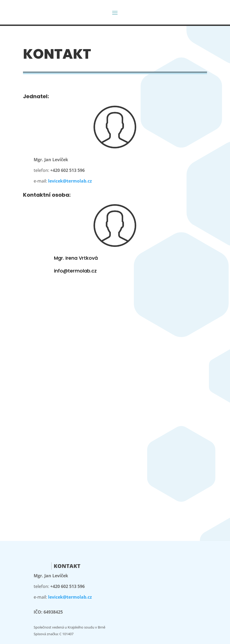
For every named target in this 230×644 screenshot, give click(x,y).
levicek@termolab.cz (70, 181)
